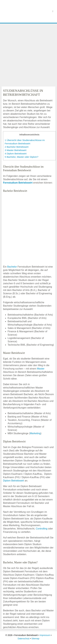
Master (41, 369)
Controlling (41, 529)
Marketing (35, 433)
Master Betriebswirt (16, 150)
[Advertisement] (28, 54)
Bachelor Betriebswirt (17, 147)
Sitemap (35, 639)
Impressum (45, 635)
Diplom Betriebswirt (16, 154)
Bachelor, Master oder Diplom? (22, 157)
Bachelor (12, 267)
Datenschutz (24, 639)
